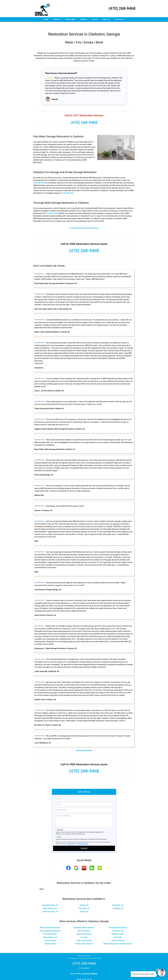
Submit (84, 842)
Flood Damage (50, 937)
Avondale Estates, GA (50, 899)
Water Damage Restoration (50, 921)
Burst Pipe (118, 931)
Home (46, 19)
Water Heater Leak (50, 931)
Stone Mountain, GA (50, 905)
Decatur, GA (84, 899)
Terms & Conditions (83, 837)
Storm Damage (50, 934)
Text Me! (60, 824)
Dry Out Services (84, 924)
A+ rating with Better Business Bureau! (84, 222)
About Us (106, 19)
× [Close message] (155, 972)
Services (58, 20)
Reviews (84, 19)
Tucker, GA (84, 905)
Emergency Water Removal (84, 921)
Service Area (70, 19)
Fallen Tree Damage (84, 934)
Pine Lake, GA (84, 902)
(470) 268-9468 (122, 8)
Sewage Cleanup (118, 934)
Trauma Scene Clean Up (84, 937)
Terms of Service (100, 975)
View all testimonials (84, 744)
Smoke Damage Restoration (50, 924)
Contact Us (120, 19)
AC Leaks (84, 931)
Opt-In (59, 831)
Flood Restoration (50, 928)
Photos (95, 19)
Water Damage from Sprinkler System (118, 937)
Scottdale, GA (118, 902)
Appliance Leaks (118, 928)
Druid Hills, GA (118, 899)
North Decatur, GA (50, 902)
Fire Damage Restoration (118, 921)
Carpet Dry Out (118, 924)
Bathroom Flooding (84, 928)
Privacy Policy (72, 837)
